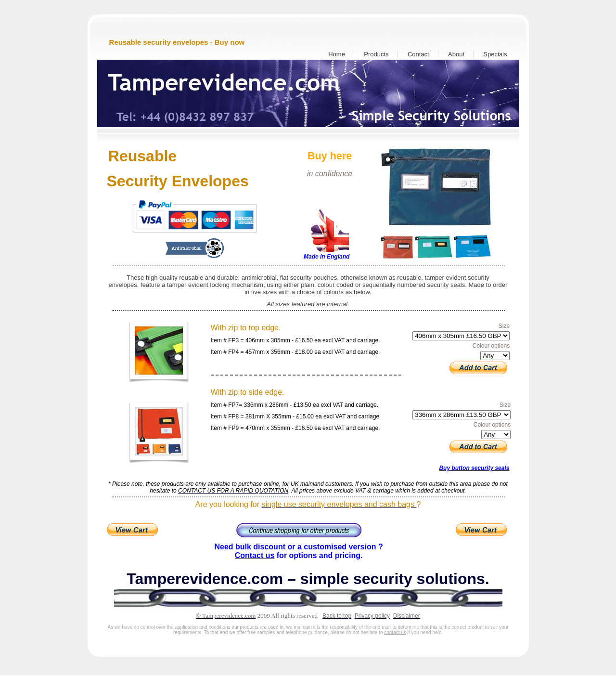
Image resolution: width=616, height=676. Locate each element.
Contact (418, 54)
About (456, 54)
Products (376, 54)
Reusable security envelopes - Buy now (177, 42)
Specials (495, 54)
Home (337, 54)
